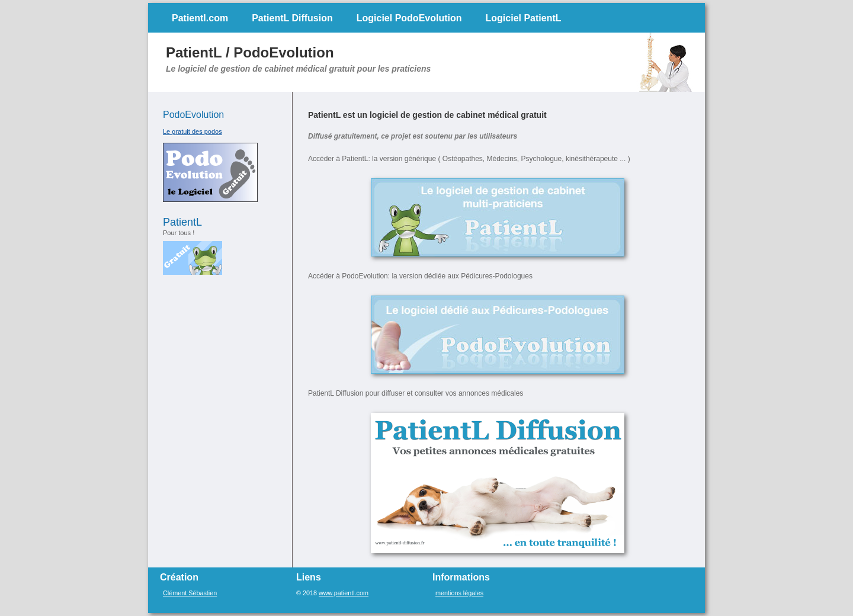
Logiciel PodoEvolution (409, 18)
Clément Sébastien (190, 593)
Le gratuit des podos (193, 131)
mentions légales (459, 593)
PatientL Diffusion (292, 18)
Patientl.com (200, 18)
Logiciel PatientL (524, 18)
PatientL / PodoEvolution (250, 52)
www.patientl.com (344, 593)
